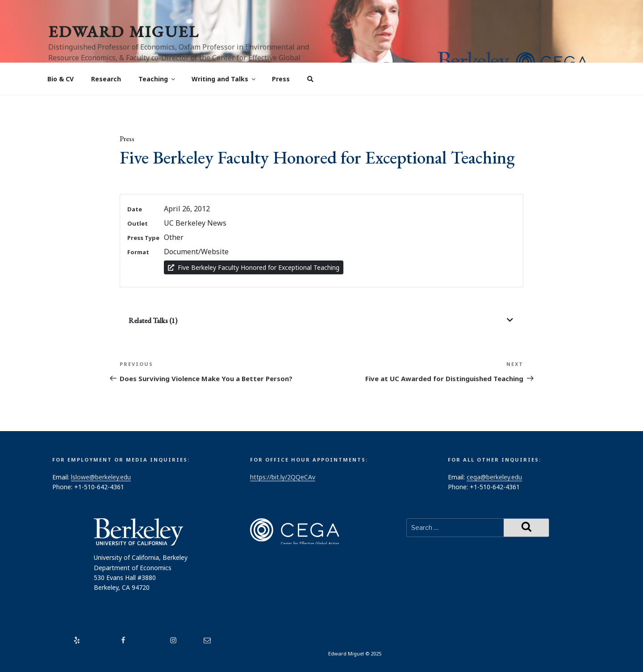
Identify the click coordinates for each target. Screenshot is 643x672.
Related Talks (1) (153, 321)
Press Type (143, 238)
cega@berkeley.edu (494, 477)
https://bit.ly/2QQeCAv (283, 477)
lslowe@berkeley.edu (101, 477)
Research (106, 79)
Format (138, 252)
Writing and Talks (224, 79)
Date (135, 209)
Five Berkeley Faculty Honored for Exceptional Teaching (254, 267)
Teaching (157, 79)
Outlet (138, 223)
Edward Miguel (124, 31)
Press (281, 79)
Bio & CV (61, 79)
